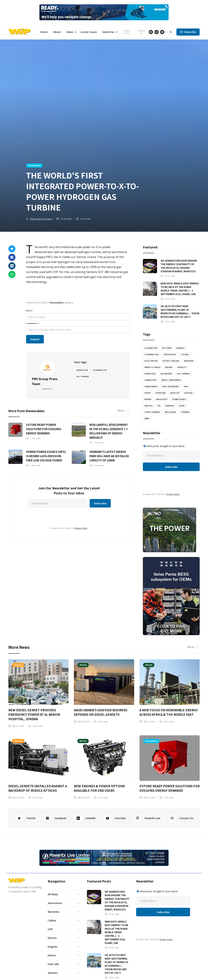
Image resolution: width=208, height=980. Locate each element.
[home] (19, 32)
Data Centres (151, 361)
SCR (159, 406)
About (57, 32)
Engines (169, 367)
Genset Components (171, 380)
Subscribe (190, 32)
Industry (175, 393)
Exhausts (182, 367)
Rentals (148, 406)
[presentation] (44, 516)
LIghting (188, 393)
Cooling (185, 354)
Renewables (34, 165)
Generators (82, 370)
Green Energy (151, 387)
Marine (148, 399)
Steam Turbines (152, 412)
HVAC (186, 387)
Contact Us (141, 32)
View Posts (47, 389)
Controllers (170, 354)
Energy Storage (152, 367)
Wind (147, 419)
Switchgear (170, 412)
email (29, 311)
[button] (71, 32)
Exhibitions (150, 374)
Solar (182, 406)
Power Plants (179, 399)
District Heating (171, 361)
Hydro (148, 393)
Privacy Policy (127, 32)
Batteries (167, 348)
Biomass (180, 348)
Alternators (151, 348)
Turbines (185, 412)
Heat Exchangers (171, 387)
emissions (189, 361)
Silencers (170, 406)
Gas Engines (166, 374)
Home (44, 32)
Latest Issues (89, 32)
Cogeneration (100, 370)
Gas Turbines (83, 377)
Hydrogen (161, 393)
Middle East (162, 399)
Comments (33, 323)
